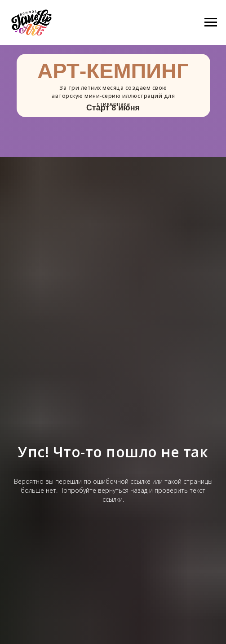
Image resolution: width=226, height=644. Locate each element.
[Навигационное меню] (211, 22)
